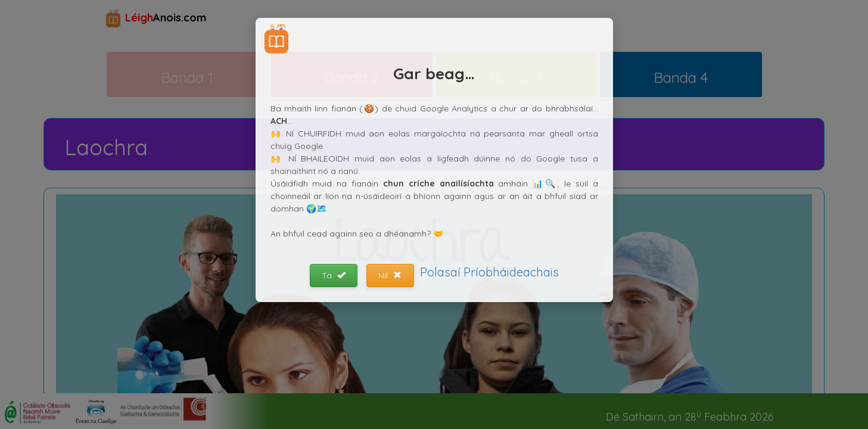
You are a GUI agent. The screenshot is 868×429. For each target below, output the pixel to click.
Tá (334, 275)
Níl (390, 275)
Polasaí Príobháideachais (489, 272)
